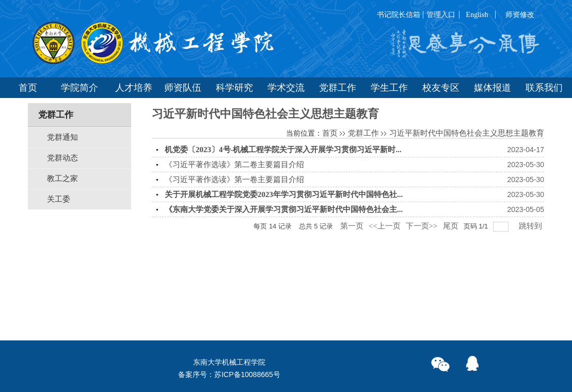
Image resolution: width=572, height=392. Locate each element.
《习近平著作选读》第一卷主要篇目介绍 (234, 179)
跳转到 (531, 226)
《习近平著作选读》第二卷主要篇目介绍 (234, 165)
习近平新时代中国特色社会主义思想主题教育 (467, 133)
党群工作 (363, 133)
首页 (330, 133)
